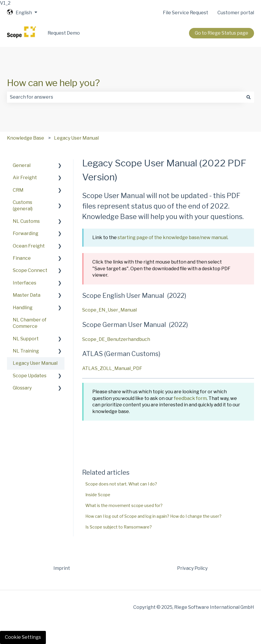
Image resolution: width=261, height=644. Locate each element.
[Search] (249, 97)
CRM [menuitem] (18, 190)
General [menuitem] (22, 165)
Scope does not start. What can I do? (121, 484)
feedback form (190, 398)
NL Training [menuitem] (26, 351)
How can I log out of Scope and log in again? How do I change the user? (153, 516)
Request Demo (64, 33)
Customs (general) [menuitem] (23, 206)
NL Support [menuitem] (26, 339)
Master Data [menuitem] (27, 295)
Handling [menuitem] (23, 308)
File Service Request (186, 13)
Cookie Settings (23, 637)
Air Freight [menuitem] (25, 178)
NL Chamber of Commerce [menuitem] (30, 323)
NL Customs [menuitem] (26, 221)
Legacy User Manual (76, 138)
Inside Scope (98, 495)
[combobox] (125, 97)
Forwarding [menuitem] (26, 233)
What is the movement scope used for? (124, 505)
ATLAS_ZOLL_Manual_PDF (112, 368)
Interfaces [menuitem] (25, 283)
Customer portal (236, 13)
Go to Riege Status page (222, 33)
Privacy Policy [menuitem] (192, 568)
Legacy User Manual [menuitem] (35, 363)
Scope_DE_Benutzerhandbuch (116, 339)
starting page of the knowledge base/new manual (172, 238)
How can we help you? (53, 83)
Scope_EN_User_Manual (109, 310)
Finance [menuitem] (22, 258)
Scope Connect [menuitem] (30, 270)
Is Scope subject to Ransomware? (119, 527)
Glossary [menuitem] (22, 388)
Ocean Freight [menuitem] (29, 246)
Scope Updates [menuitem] (30, 376)
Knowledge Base (26, 138)
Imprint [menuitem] (62, 568)
